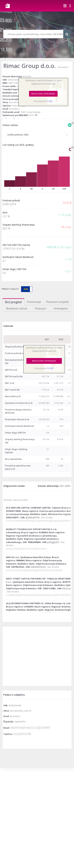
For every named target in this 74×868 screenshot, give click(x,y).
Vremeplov (61, 308)
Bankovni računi (17, 308)
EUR (26, 289)
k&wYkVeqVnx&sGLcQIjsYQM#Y (30, 728)
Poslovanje (34, 302)
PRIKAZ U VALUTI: (10, 289)
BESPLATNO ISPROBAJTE (43, 94)
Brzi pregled (13, 302)
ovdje (49, 101)
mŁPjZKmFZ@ (22, 734)
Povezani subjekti (58, 302)
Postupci (41, 308)
